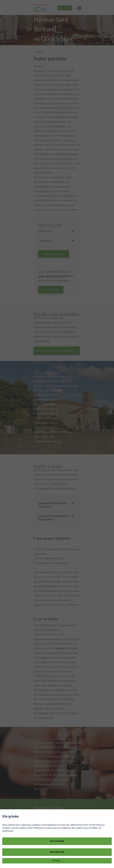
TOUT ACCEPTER (57, 841)
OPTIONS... (57, 861)
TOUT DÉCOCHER (57, 852)
